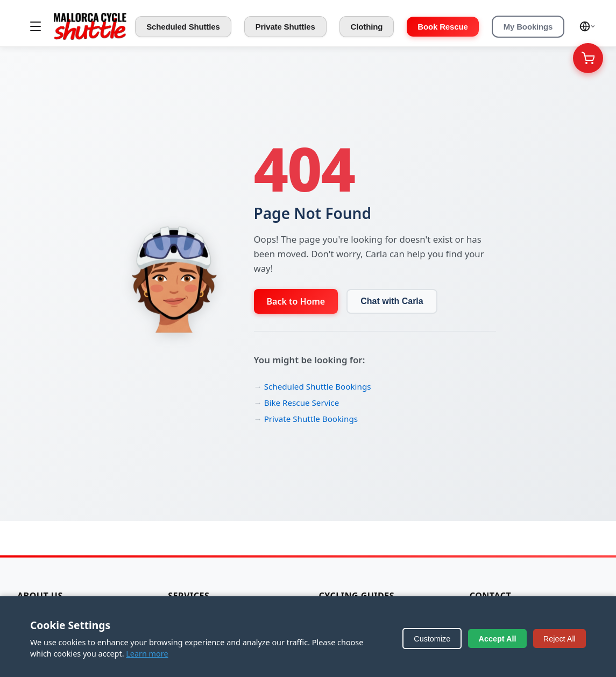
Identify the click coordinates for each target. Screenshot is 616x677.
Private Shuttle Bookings (311, 419)
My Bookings (528, 27)
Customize (432, 639)
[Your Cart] (588, 58)
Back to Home (296, 301)
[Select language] (587, 26)
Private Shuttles (285, 27)
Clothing (367, 27)
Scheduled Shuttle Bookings (318, 386)
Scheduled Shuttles (183, 27)
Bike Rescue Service (302, 403)
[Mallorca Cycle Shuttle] (90, 26)
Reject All (560, 639)
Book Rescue (442, 27)
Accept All (498, 639)
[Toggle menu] (36, 26)
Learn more (147, 654)
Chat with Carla (392, 301)
